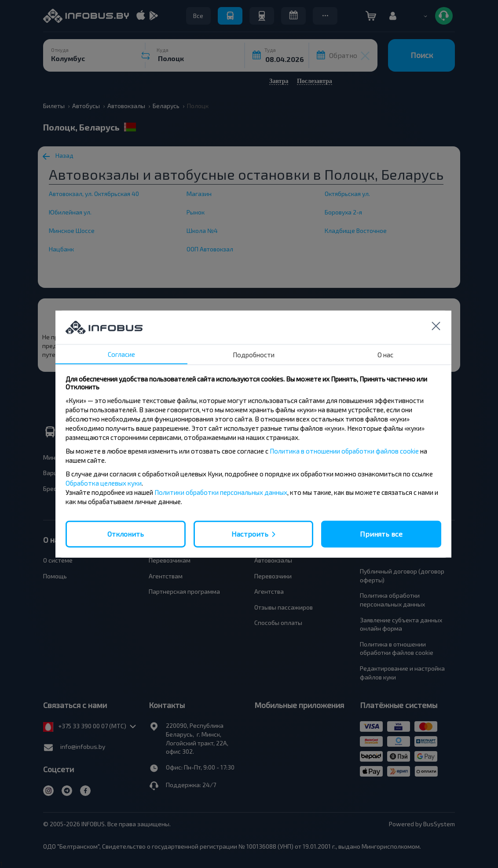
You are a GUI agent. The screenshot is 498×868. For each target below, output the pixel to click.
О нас (385, 355)
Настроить (250, 534)
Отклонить (126, 534)
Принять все (381, 534)
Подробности (254, 355)
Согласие (121, 354)
